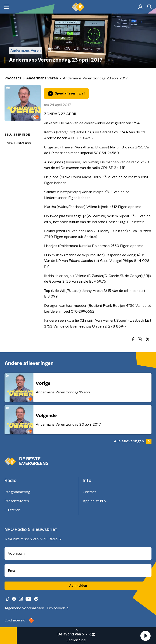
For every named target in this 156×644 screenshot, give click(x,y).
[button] (145, 636)
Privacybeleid (58, 608)
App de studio (94, 501)
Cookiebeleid (15, 620)
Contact (89, 492)
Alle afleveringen (133, 441)
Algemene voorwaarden (24, 608)
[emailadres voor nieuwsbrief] (78, 571)
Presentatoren (17, 501)
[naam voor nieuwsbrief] (78, 554)
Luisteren (12, 510)
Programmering (17, 492)
